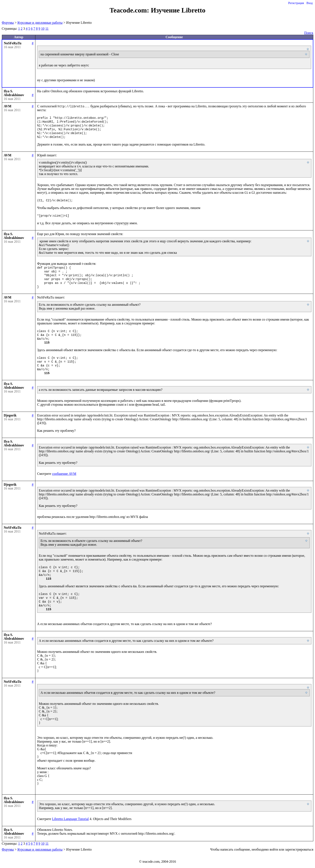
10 (43, 29)
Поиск (309, 33)
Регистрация (296, 3)
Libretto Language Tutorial (70, 819)
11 (47, 29)
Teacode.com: (130, 10)
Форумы (8, 23)
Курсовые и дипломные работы (40, 23)
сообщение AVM (64, 474)
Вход (310, 3)
